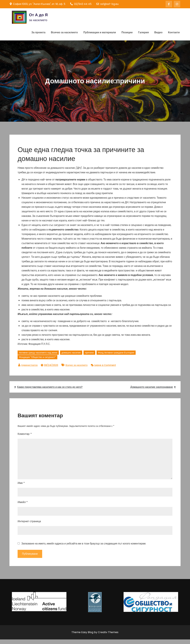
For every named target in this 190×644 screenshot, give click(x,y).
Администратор (29, 365)
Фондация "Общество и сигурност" (37, 357)
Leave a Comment (105, 365)
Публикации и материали (100, 32)
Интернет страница (29, 521)
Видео (158, 32)
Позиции (127, 32)
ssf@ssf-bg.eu (107, 4)
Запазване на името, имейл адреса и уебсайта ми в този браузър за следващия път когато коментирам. (84, 544)
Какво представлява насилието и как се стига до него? (50, 387)
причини (89, 353)
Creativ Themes (108, 632)
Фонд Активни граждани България (116, 353)
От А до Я (38, 15)
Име (21, 483)
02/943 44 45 (81, 4)
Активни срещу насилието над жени (38, 353)
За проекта (38, 32)
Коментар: (25, 434)
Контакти (174, 32)
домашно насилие (71, 353)
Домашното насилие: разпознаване (151, 387)
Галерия (143, 32)
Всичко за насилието (64, 32)
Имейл (23, 502)
